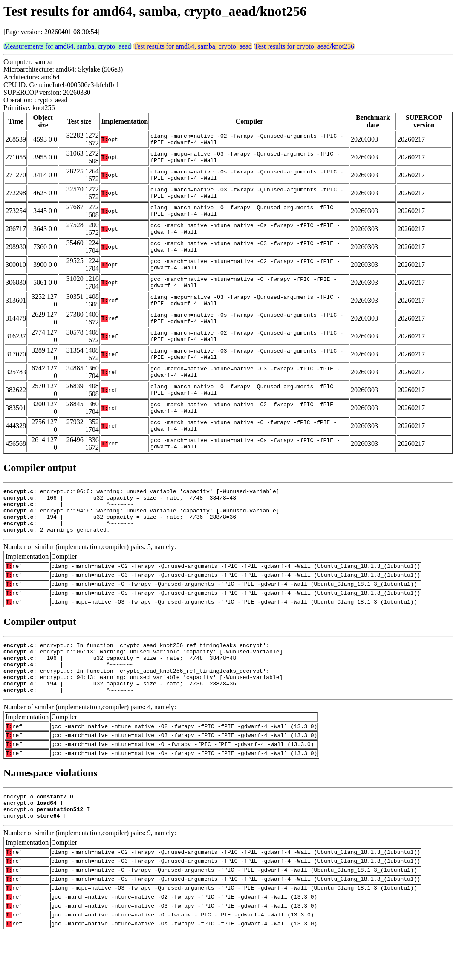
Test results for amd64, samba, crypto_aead (193, 46)
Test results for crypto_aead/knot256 (304, 46)
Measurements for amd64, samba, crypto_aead (68, 46)
